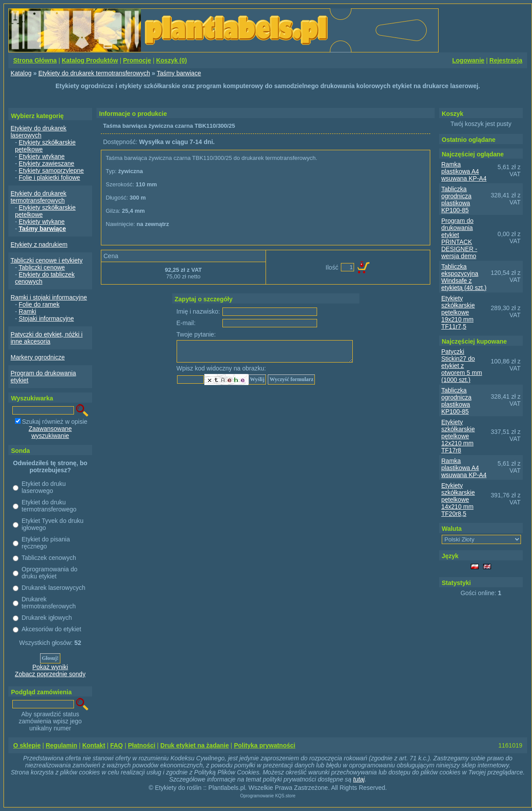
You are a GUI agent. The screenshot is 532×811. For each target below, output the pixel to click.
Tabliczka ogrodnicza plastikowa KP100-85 (456, 200)
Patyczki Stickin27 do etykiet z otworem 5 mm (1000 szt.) (462, 366)
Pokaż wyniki (50, 667)
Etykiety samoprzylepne (52, 170)
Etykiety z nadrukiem (39, 244)
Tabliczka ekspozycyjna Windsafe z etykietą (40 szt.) (464, 277)
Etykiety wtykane (42, 156)
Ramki (28, 311)
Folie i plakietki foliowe (50, 178)
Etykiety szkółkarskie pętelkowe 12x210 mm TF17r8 (458, 436)
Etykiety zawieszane (47, 163)
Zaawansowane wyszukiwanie (50, 432)
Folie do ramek (39, 304)
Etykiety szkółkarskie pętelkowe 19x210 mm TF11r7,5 (458, 312)
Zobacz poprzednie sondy (50, 674)
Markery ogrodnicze (38, 357)
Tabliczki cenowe (42, 267)
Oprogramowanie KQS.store (268, 796)
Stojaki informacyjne (46, 318)
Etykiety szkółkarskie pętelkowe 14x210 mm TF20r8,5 (458, 500)
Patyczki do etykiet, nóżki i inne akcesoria (46, 338)
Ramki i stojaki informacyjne (49, 297)
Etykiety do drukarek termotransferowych (94, 73)
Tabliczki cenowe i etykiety (46, 260)
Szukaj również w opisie (55, 422)
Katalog (21, 73)
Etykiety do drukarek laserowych (39, 132)
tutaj (359, 779)
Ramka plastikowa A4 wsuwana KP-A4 (464, 171)
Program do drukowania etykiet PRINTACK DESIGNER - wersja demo (459, 238)
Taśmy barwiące (179, 73)
